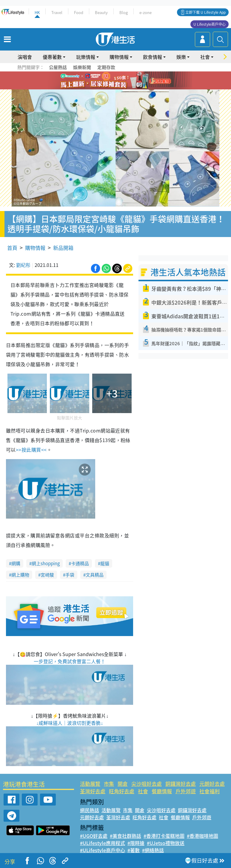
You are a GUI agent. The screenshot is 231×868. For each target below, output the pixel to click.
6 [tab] (132, 81)
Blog (124, 12)
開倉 (123, 784)
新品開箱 (63, 248)
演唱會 (25, 57)
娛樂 (181, 57)
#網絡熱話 (153, 850)
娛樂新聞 (82, 67)
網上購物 (20, 575)
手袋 (70, 575)
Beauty (101, 12)
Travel (57, 12)
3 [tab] (114, 81)
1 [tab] (102, 81)
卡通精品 (80, 563)
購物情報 (119, 57)
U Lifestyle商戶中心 (210, 24)
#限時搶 (136, 843)
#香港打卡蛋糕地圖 (164, 836)
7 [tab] (108, 88)
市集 (109, 784)
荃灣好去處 (93, 791)
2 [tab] (108, 81)
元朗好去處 (212, 784)
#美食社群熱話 (125, 836)
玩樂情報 (86, 57)
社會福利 (210, 791)
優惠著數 (52, 57)
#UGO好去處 (94, 836)
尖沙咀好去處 (147, 784)
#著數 (134, 850)
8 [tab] (114, 88)
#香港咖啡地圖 (202, 836)
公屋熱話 (58, 67)
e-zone (145, 12)
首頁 (12, 248)
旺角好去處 (122, 791)
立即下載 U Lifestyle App (205, 12)
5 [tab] (126, 81)
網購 (16, 563)
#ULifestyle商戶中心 (103, 850)
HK (37, 12)
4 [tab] (120, 81)
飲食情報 (153, 57)
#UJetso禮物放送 (166, 843)
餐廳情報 (162, 791)
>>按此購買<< (31, 450)
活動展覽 (90, 784)
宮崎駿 (47, 575)
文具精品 (95, 575)
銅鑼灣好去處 (181, 784)
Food (79, 12)
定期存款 (106, 67)
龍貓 (105, 563)
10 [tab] (126, 88)
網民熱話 (90, 810)
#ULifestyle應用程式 (103, 843)
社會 (205, 57)
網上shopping (46, 563)
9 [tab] (120, 88)
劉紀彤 (23, 265)
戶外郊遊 (186, 791)
